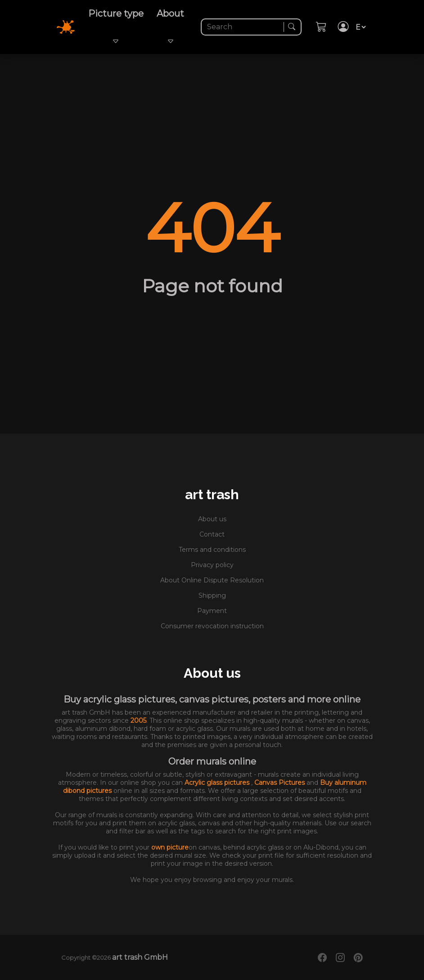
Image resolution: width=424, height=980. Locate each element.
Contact (212, 534)
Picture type (116, 27)
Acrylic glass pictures (218, 783)
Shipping (212, 595)
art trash (212, 494)
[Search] (244, 27)
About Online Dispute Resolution (212, 580)
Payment (212, 611)
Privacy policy (212, 565)
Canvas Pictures (280, 783)
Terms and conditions (212, 550)
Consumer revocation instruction (212, 626)
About (170, 27)
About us (212, 519)
